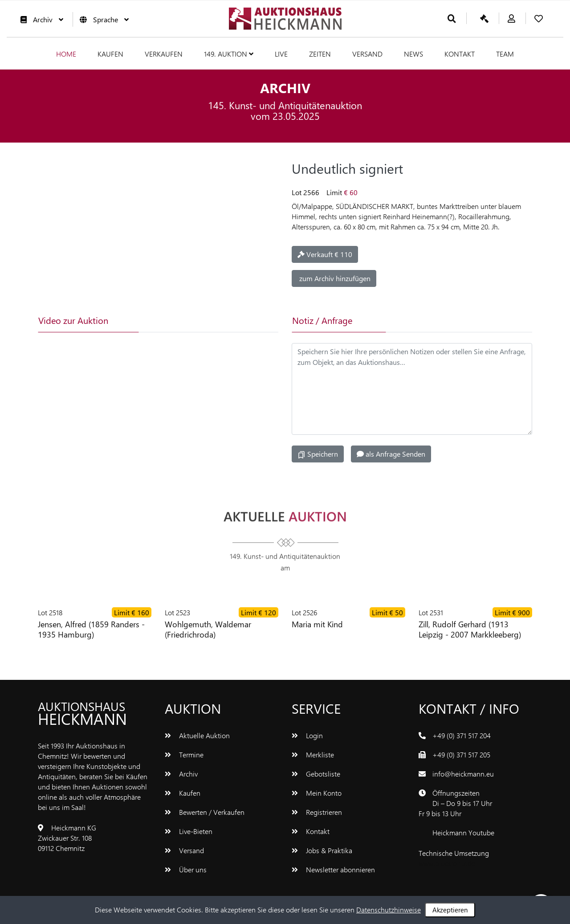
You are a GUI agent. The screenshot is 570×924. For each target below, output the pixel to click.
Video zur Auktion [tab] (73, 320)
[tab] (180, 320)
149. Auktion (229, 54)
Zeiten (320, 54)
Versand (367, 54)
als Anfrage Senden (391, 454)
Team (505, 54)
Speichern (318, 454)
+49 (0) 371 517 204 (462, 735)
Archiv (40, 19)
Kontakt (460, 54)
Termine (184, 754)
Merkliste (313, 754)
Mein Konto (317, 793)
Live (281, 54)
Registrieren (317, 812)
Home (66, 54)
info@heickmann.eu (463, 774)
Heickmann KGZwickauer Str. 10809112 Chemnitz (67, 838)
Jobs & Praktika (322, 850)
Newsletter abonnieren (333, 869)
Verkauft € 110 (325, 254)
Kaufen (110, 54)
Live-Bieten (189, 831)
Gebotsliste (316, 774)
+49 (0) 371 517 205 (461, 754)
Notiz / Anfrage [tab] (322, 320)
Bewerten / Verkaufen (205, 812)
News (413, 54)
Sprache (102, 19)
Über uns (186, 869)
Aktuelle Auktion (197, 735)
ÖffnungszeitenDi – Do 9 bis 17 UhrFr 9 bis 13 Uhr (455, 803)
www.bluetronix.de (447, 863)
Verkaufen (164, 54)
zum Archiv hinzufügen (334, 278)
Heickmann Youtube (463, 832)
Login (307, 735)
